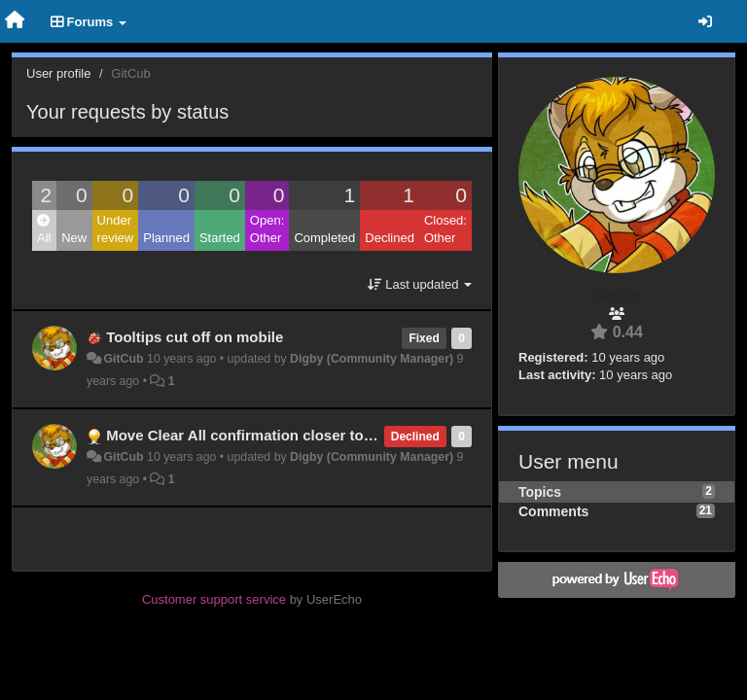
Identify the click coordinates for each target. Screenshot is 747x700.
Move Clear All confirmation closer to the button (272, 435)
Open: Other (267, 229)
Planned (166, 238)
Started (220, 238)
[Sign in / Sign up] (705, 21)
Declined (390, 238)
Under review (116, 229)
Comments (553, 511)
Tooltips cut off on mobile (195, 337)
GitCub (123, 359)
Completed (324, 238)
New (74, 238)
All (44, 230)
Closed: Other (445, 229)
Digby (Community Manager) (372, 359)
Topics (540, 492)
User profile (58, 73)
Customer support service (214, 599)
